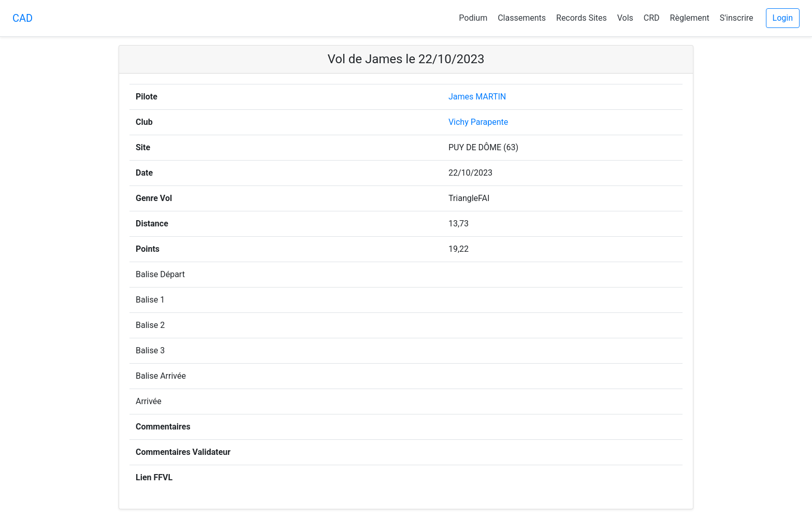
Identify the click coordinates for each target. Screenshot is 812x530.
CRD (652, 18)
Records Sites (582, 18)
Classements (522, 18)
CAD (23, 18)
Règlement (690, 18)
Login (783, 18)
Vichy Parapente (478, 122)
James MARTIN (477, 97)
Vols (625, 18)
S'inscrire (737, 18)
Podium (473, 18)
